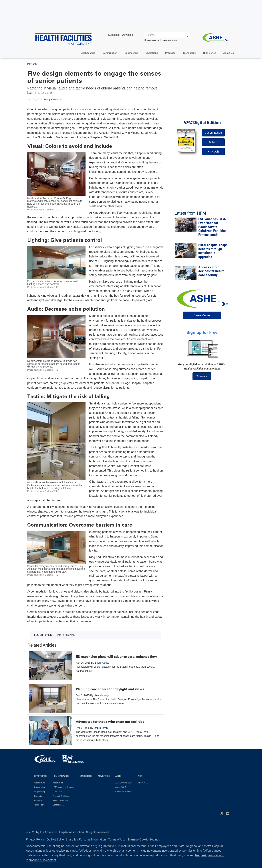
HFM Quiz (213, 152)
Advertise (104, 776)
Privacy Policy (35, 839)
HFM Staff (57, 792)
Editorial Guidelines (61, 796)
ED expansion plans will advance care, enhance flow (116, 657)
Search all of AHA (170, 41)
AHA (140, 776)
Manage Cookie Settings (144, 839)
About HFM (58, 783)
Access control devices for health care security (211, 271)
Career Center (202, 315)
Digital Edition (202, 123)
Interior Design (66, 635)
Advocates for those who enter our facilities (110, 722)
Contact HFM (58, 805)
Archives (213, 142)
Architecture (88, 53)
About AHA (143, 783)
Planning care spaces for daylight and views (110, 689)
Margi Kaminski (53, 99)
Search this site (153, 41)
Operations (152, 53)
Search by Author (60, 800)
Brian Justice (102, 663)
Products (170, 53)
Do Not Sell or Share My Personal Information (76, 839)
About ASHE (121, 787)
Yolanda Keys (102, 695)
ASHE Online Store (124, 783)
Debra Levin (101, 728)
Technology (189, 53)
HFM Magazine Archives (63, 787)
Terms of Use (117, 839)
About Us (229, 53)
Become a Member (124, 792)
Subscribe (202, 376)
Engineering (131, 53)
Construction (110, 53)
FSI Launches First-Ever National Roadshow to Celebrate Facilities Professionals (212, 227)
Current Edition (213, 133)
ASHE (118, 776)
